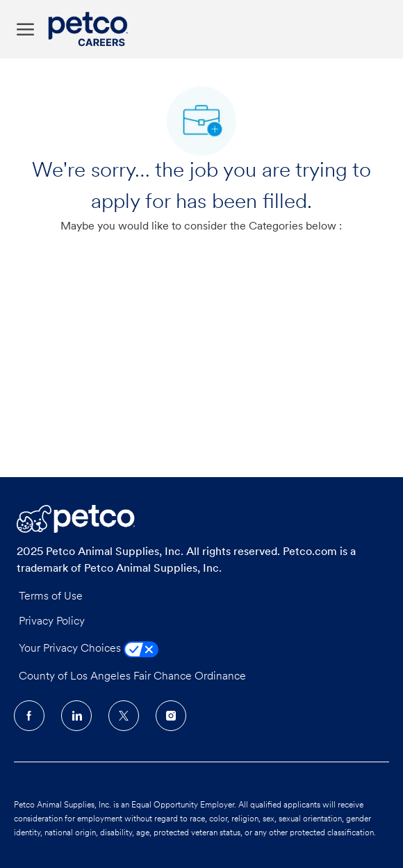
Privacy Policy (52, 622)
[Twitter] (124, 716)
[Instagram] (171, 716)
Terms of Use (51, 597)
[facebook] (29, 716)
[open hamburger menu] (25, 30)
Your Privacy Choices (89, 649)
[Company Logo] (91, 29)
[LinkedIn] (76, 716)
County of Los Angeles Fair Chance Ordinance (132, 677)
